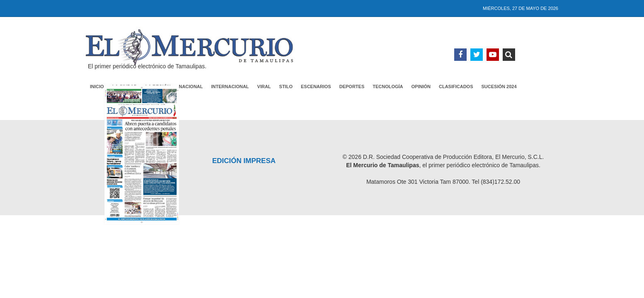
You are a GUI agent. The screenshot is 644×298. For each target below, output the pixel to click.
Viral (264, 87)
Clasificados (456, 87)
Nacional (191, 87)
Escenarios (316, 87)
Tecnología (388, 87)
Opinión (421, 87)
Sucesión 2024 (499, 87)
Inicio (97, 87)
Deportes (352, 87)
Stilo (286, 87)
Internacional (230, 87)
